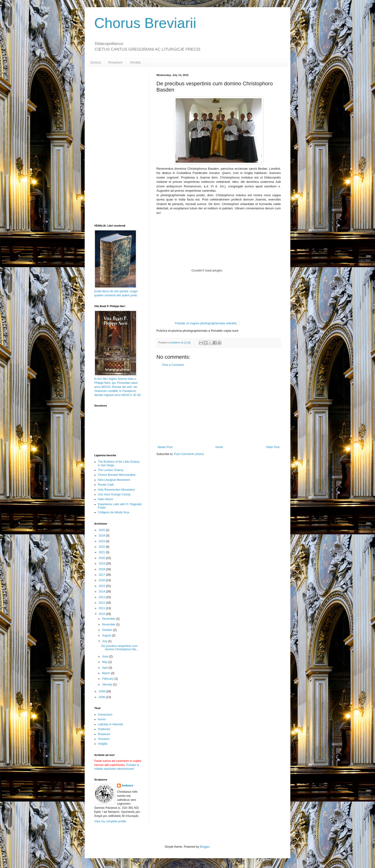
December (109, 619)
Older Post (273, 447)
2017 (102, 575)
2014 (102, 591)
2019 (102, 564)
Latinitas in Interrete (110, 724)
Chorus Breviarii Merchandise (117, 475)
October (108, 630)
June (106, 656)
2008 (102, 697)
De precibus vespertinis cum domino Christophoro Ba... (120, 648)
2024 (102, 536)
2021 (102, 552)
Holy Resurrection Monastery (116, 490)
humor (102, 719)
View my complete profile (110, 821)
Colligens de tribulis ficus (114, 512)
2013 (102, 597)
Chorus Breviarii (145, 23)
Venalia (135, 62)
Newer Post (165, 447)
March (107, 673)
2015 (102, 586)
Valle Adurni (105, 499)
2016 (102, 580)
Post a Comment (173, 365)
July (105, 641)
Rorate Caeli (106, 485)
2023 (102, 541)
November (109, 624)
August (107, 635)
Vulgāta (103, 744)
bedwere (128, 786)
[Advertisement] (219, 406)
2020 (102, 558)
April (105, 668)
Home (219, 447)
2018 (102, 569)
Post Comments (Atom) (189, 454)
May (105, 662)
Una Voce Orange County (114, 494)
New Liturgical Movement (114, 480)
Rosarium (115, 62)
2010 (102, 614)
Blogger (205, 847)
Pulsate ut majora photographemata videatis (206, 323)
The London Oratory (111, 470)
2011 (102, 608)
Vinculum (104, 739)
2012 (102, 603)
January (108, 684)
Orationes (104, 729)
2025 (102, 530)
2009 (102, 691)
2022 (102, 547)
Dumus (96, 62)
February (108, 679)
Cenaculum (105, 715)
